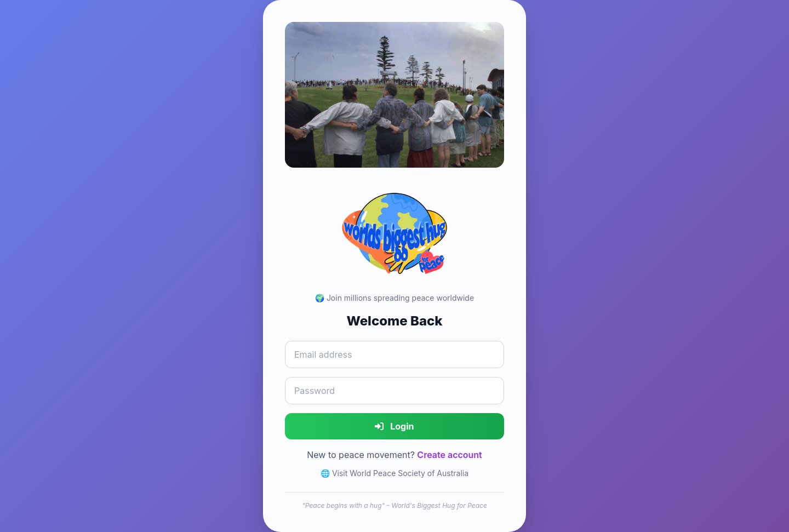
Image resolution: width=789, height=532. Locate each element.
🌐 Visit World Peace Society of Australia (395, 473)
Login (394, 426)
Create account (449, 455)
